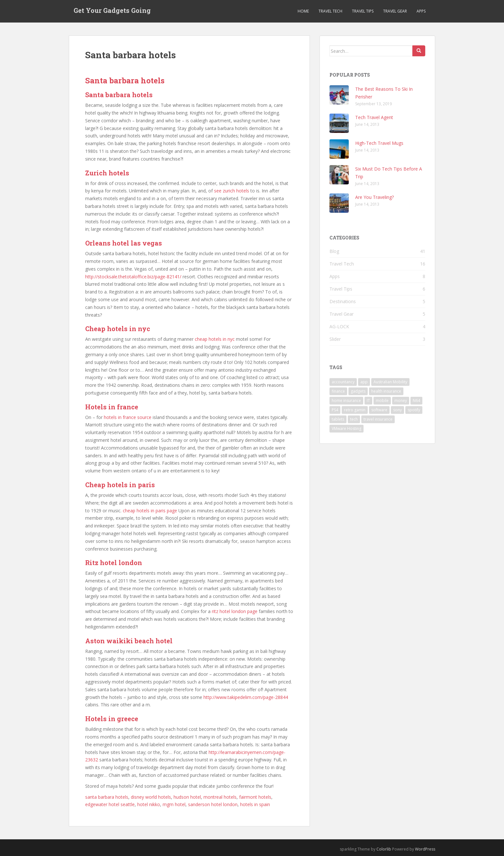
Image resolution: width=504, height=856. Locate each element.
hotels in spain (255, 804)
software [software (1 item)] (379, 410)
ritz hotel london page (235, 611)
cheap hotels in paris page (150, 511)
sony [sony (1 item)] (397, 410)
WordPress (425, 849)
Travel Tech (330, 11)
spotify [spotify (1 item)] (414, 410)
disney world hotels (151, 797)
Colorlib (384, 849)
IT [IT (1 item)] (368, 400)
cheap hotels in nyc (215, 339)
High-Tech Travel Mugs (379, 143)
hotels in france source (128, 417)
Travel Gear (395, 11)
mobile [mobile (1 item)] (382, 400)
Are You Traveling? (374, 197)
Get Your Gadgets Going (112, 11)
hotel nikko (149, 804)
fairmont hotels (255, 797)
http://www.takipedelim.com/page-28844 (246, 697)
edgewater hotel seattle (110, 804)
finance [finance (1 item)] (338, 391)
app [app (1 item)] (364, 382)
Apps (421, 11)
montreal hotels (220, 797)
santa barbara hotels (107, 797)
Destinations (343, 301)
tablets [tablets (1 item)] (338, 419)
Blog (334, 251)
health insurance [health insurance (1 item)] (386, 391)
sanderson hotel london (213, 804)
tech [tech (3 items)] (354, 419)
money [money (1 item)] (401, 400)
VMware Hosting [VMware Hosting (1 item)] (346, 428)
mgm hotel (174, 804)
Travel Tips (363, 11)
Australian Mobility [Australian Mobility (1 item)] (390, 382)
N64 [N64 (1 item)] (416, 400)
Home (303, 11)
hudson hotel (187, 797)
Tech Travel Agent (374, 117)
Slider (335, 339)
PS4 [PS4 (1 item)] (335, 410)
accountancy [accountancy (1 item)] (343, 382)
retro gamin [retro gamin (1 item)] (355, 410)
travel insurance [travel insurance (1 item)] (378, 419)
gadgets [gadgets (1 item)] (358, 391)
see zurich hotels (232, 191)
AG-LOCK (339, 326)
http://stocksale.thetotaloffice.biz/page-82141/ (133, 277)
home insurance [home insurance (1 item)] (346, 400)
